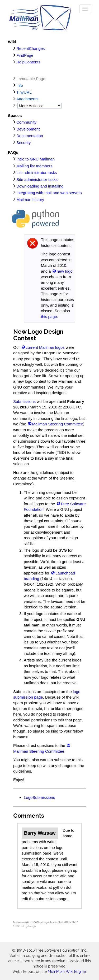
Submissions (24, 401)
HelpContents (28, 62)
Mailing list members (34, 166)
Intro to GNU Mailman (36, 159)
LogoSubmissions (39, 797)
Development (28, 129)
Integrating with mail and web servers (49, 193)
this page (49, 317)
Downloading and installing (40, 186)
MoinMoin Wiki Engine (67, 972)
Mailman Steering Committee (57, 424)
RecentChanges (31, 48)
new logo (65, 271)
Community (26, 122)
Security (23, 143)
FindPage (25, 55)
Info (20, 85)
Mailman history (30, 200)
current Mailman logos (45, 347)
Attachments (27, 99)
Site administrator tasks (37, 179)
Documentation (30, 136)
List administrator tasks (37, 173)
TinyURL (24, 92)
